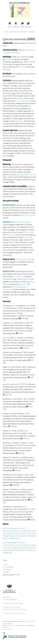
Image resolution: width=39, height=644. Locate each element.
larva (29, 62)
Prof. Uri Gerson (26, 621)
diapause (19, 121)
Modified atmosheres (22, 222)
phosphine (10, 235)
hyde (27, 625)
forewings (9, 59)
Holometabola (14, 32)
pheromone (31, 175)
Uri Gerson (7, 597)
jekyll (8, 627)
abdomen (22, 67)
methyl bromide (28, 232)
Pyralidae (31, 32)
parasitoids (18, 276)
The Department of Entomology (13, 603)
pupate (27, 101)
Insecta (6, 32)
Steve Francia (13, 625)
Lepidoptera (23, 32)
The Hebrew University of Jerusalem (14, 613)
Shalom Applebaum (10, 599)
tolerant (27, 237)
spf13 (23, 625)
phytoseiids (22, 284)
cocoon (19, 101)
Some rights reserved (7, 629)
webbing (20, 98)
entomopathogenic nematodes (15, 288)
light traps (20, 175)
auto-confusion (27, 215)
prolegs (8, 69)
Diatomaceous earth (23, 259)
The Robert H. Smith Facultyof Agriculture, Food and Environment (15, 608)
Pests (5, 560)
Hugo (8, 625)
